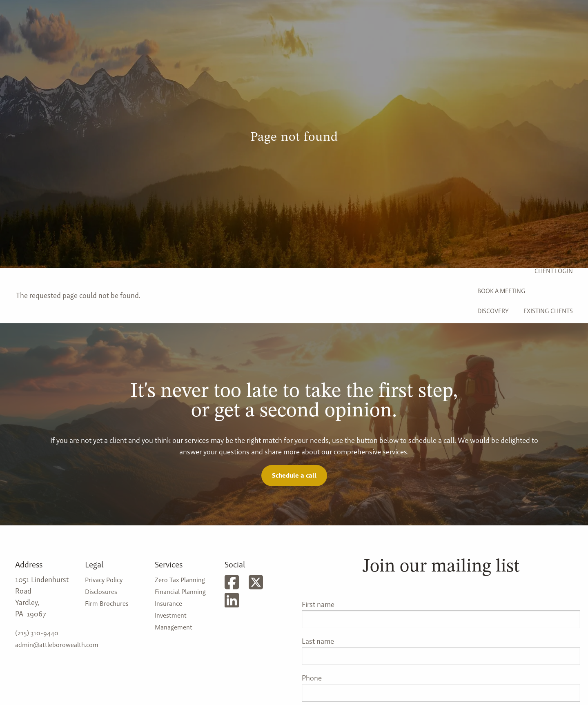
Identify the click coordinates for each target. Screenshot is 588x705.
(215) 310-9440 (37, 633)
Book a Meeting (501, 291)
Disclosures (101, 592)
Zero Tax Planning (180, 580)
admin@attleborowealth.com (57, 645)
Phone (312, 678)
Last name (318, 641)
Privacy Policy (104, 580)
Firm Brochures (107, 604)
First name (318, 604)
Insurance (168, 604)
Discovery (493, 311)
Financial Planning (180, 592)
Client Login (554, 271)
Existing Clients (548, 311)
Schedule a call (294, 475)
